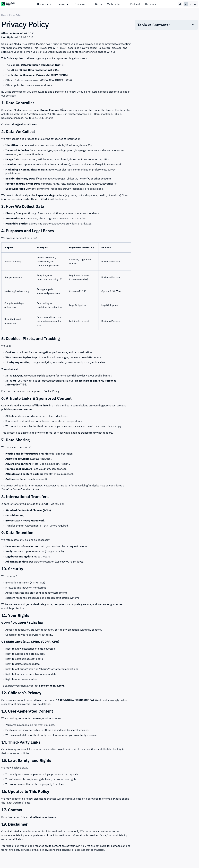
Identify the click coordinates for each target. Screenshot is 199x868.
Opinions (80, 4)
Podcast (135, 4)
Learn (61, 4)
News (98, 4)
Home (4, 15)
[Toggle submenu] (51, 4)
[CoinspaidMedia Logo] (8, 4)
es (195, 4)
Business (42, 4)
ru (191, 4)
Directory (151, 4)
